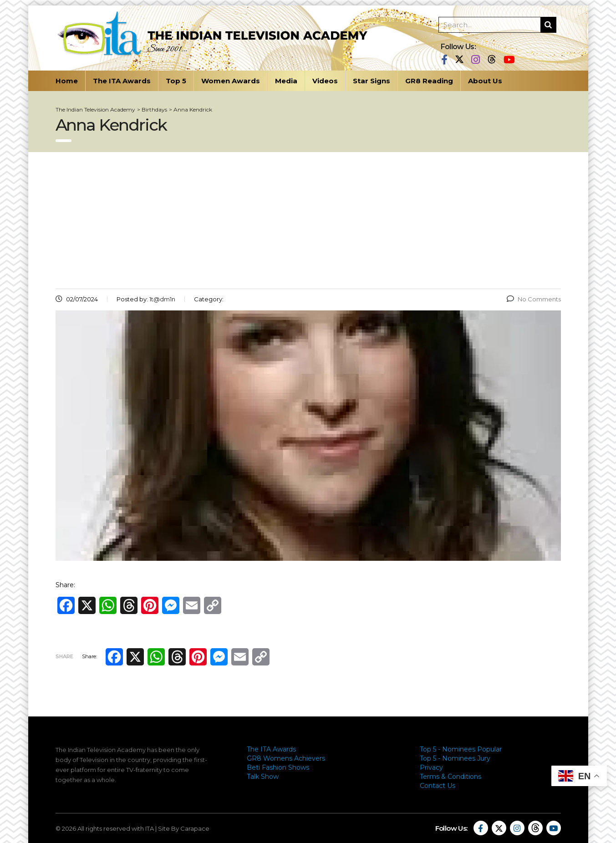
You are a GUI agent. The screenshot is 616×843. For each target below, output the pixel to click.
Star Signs (372, 81)
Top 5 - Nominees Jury (455, 758)
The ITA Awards (122, 81)
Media (286, 81)
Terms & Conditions (451, 777)
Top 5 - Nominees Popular (461, 749)
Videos (325, 81)
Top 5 (176, 81)
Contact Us (438, 786)
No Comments (534, 299)
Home (67, 81)
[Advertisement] (308, 220)
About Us (485, 81)
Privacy (431, 767)
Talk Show (263, 777)
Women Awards (231, 81)
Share (64, 656)
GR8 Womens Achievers (286, 758)
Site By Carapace (184, 828)
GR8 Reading (429, 81)
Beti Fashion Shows (278, 767)
